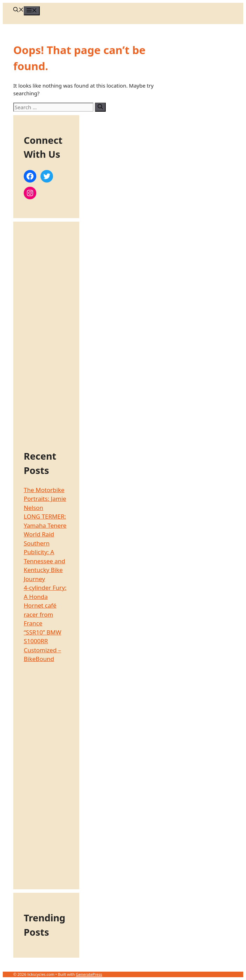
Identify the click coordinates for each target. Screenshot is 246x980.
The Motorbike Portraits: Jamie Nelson (45, 499)
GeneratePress (89, 974)
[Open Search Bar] (18, 10)
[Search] (100, 107)
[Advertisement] (46, 337)
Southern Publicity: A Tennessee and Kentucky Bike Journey (44, 561)
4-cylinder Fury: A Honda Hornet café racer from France (45, 605)
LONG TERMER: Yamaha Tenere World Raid (45, 525)
